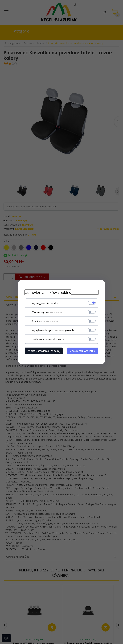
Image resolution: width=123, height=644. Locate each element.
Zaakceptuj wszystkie (83, 351)
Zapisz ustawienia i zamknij (44, 351)
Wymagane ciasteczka (45, 303)
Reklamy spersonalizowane (48, 339)
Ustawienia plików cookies (48, 292)
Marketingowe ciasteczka (47, 312)
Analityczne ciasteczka (45, 321)
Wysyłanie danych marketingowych (53, 330)
